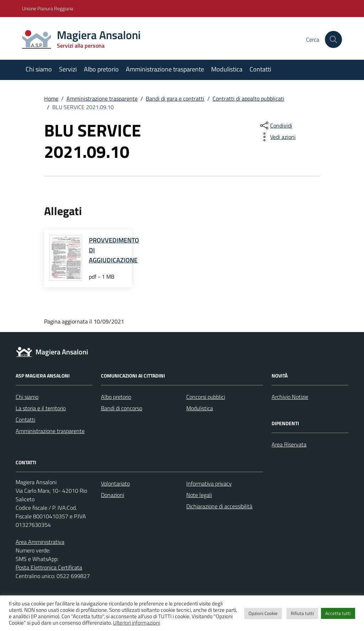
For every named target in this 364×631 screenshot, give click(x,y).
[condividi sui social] (275, 125)
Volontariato (115, 483)
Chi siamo (39, 69)
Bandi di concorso (122, 408)
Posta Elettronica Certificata (49, 567)
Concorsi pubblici (206, 397)
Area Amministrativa (40, 542)
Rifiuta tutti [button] (302, 613)
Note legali (199, 495)
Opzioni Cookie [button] (263, 613)
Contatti (260, 69)
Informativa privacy (209, 483)
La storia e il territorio (41, 408)
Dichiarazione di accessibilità (219, 506)
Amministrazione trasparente (165, 69)
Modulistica (227, 69)
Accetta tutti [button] (338, 613)
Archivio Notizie (290, 397)
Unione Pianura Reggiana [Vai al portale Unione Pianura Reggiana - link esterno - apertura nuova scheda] (48, 8)
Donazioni (113, 495)
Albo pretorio (101, 69)
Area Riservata (289, 444)
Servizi (68, 69)
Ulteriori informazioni (136, 623)
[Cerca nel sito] (333, 39)
